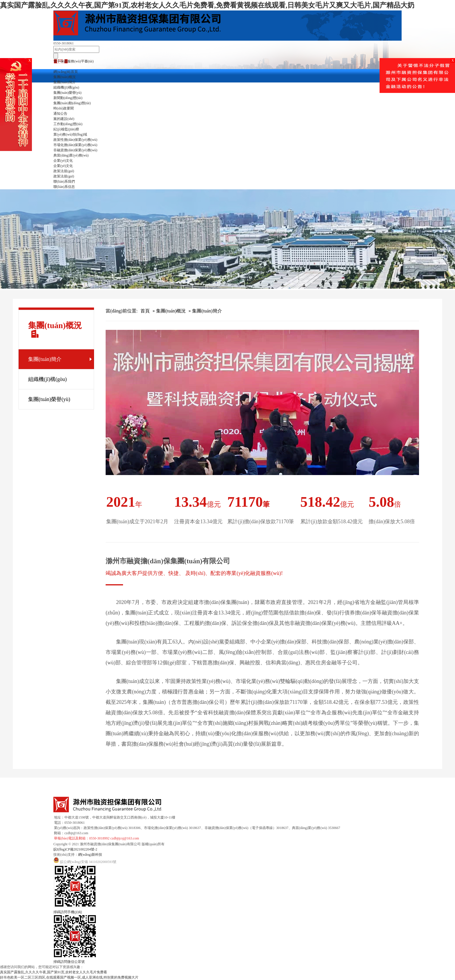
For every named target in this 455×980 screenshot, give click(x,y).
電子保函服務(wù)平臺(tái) (74, 61)
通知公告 (60, 114)
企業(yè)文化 (63, 161)
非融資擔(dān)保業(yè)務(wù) (75, 150)
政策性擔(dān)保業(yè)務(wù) (75, 140)
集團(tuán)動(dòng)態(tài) (72, 103)
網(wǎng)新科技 (90, 855)
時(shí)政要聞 (64, 108)
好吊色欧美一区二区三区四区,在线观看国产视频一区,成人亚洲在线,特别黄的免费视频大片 (69, 977)
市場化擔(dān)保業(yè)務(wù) (75, 145)
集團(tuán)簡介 (65, 82)
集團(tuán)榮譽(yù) (67, 93)
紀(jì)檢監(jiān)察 (66, 129)
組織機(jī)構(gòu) (66, 87)
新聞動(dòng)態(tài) (68, 98)
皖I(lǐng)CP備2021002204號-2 (75, 849)
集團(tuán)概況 (65, 77)
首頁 (145, 311)
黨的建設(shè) (64, 119)
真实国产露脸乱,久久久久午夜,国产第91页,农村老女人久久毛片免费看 (54, 972)
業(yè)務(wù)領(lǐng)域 (70, 134)
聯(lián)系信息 (64, 187)
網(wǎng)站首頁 (66, 72)
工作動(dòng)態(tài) (68, 124)
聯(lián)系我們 (64, 181)
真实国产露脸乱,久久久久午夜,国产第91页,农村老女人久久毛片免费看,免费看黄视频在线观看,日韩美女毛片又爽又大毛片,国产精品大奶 (207, 5)
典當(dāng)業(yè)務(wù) (71, 155)
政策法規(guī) (64, 171)
